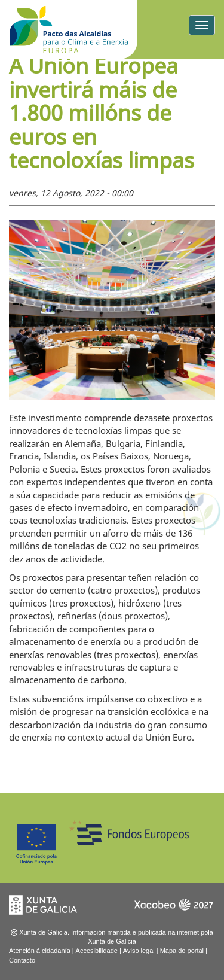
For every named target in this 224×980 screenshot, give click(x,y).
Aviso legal (139, 951)
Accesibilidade (97, 951)
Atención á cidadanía (40, 951)
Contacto (22, 960)
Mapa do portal (182, 951)
